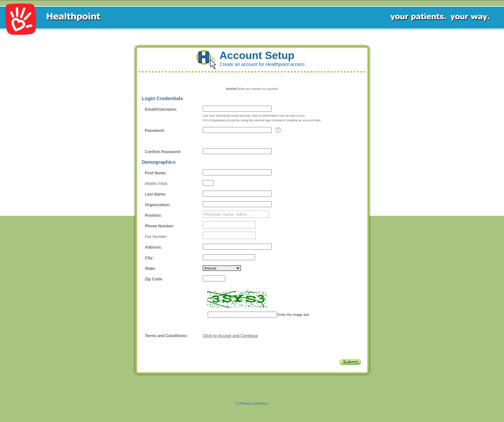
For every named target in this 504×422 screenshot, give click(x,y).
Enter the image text (293, 315)
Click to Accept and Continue (230, 336)
